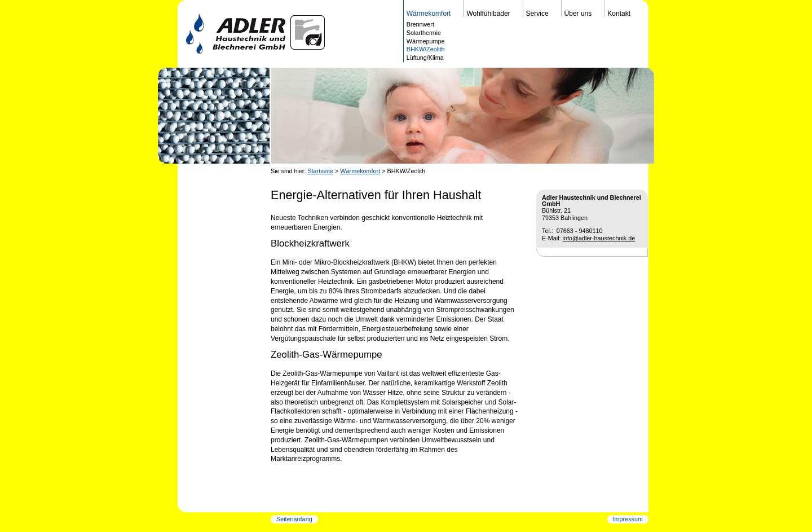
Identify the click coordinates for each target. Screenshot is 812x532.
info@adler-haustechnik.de (599, 238)
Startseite (320, 171)
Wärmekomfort (360, 171)
